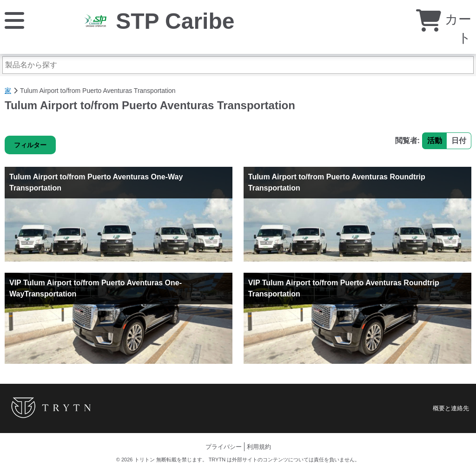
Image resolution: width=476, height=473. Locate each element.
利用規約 (259, 447)
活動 (435, 141)
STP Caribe (175, 21)
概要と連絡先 (451, 408)
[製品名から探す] (238, 65)
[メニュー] (14, 20)
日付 (459, 141)
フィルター (30, 145)
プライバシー (224, 447)
